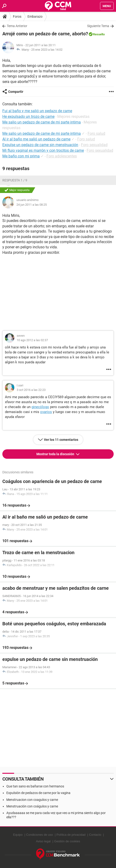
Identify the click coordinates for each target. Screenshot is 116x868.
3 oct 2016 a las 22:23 (31, 390)
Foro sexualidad (94, 145)
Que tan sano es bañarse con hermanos (35, 786)
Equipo (18, 835)
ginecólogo (40, 407)
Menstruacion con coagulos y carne (32, 800)
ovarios (46, 412)
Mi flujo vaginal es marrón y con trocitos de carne (43, 150)
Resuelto (99, 34)
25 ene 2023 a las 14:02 (47, 50)
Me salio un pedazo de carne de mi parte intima (42, 133)
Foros (17, 16)
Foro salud (96, 133)
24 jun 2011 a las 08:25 (32, 205)
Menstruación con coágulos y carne (32, 806)
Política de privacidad (71, 835)
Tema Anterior (17, 26)
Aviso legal (43, 841)
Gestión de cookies (67, 841)
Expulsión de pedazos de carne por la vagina (38, 793)
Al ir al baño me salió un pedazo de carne (36, 139)
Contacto (95, 835)
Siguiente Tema (98, 26)
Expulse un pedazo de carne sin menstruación (40, 145)
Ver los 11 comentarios (61, 440)
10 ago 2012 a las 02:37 (32, 340)
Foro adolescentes (62, 156)
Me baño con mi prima (21, 156)
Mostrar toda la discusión (56, 454)
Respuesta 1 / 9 (15, 180)
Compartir (16, 92)
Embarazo (35, 16)
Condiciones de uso (39, 835)
